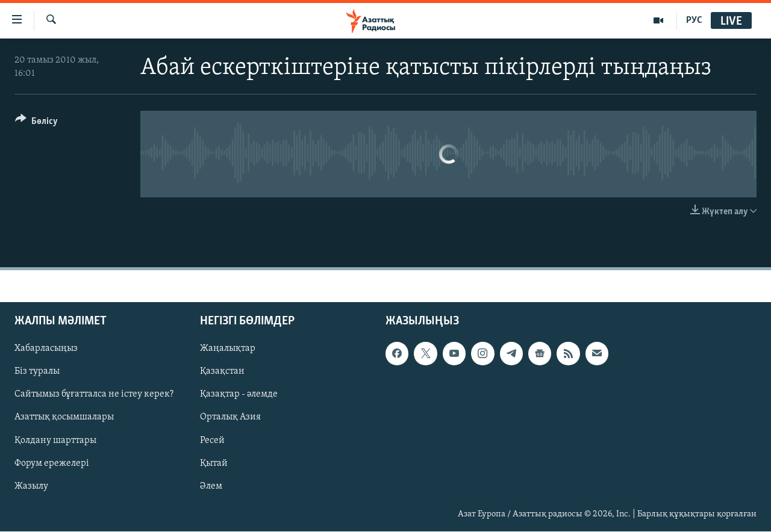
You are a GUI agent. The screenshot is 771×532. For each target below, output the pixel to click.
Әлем (211, 486)
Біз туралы (37, 372)
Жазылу (31, 486)
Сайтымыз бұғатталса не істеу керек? (94, 395)
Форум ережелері (52, 463)
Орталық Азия (230, 418)
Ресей (212, 441)
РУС (694, 20)
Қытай (214, 463)
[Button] (36, 123)
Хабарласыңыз (46, 349)
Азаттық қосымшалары (64, 418)
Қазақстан (222, 372)
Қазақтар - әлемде (239, 395)
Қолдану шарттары (55, 441)
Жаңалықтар (228, 349)
